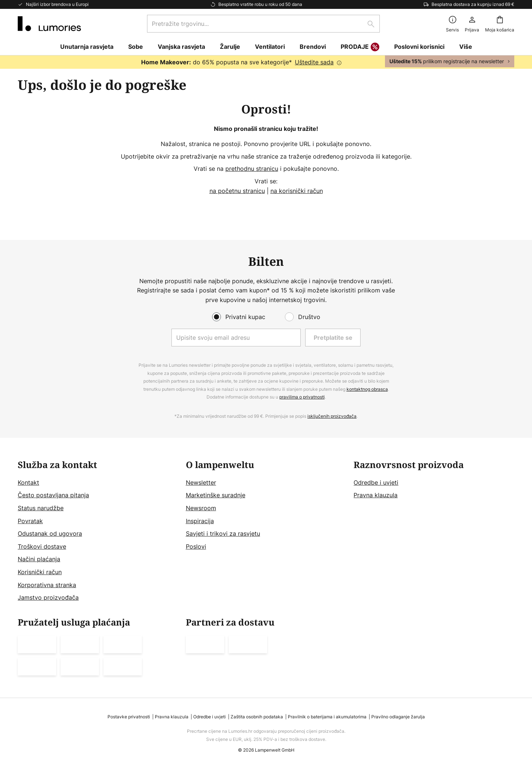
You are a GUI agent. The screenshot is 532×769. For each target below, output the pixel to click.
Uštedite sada (314, 62)
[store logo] (49, 24)
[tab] (98, 531)
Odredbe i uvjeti (376, 482)
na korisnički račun (297, 191)
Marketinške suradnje (216, 495)
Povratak (30, 521)
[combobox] (263, 24)
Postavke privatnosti (129, 717)
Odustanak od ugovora (50, 533)
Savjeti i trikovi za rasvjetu (223, 533)
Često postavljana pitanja (53, 495)
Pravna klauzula (376, 495)
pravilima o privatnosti (302, 397)
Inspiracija (200, 521)
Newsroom (201, 508)
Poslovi (196, 546)
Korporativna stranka (47, 585)
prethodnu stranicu (252, 169)
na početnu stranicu (237, 191)
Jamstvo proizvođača (48, 597)
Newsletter (201, 482)
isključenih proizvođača (332, 416)
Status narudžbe (41, 508)
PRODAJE (360, 47)
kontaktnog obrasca (367, 389)
